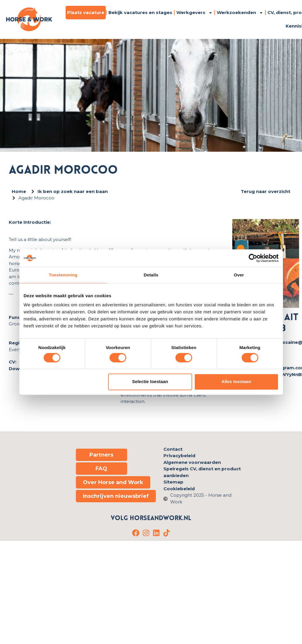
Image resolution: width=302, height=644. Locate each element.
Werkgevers (194, 13)
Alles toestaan (236, 382)
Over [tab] (239, 275)
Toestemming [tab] (63, 275)
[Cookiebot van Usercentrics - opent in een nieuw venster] (253, 258)
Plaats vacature (86, 12)
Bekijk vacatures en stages (140, 12)
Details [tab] (151, 275)
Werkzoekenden (240, 13)
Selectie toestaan (150, 382)
